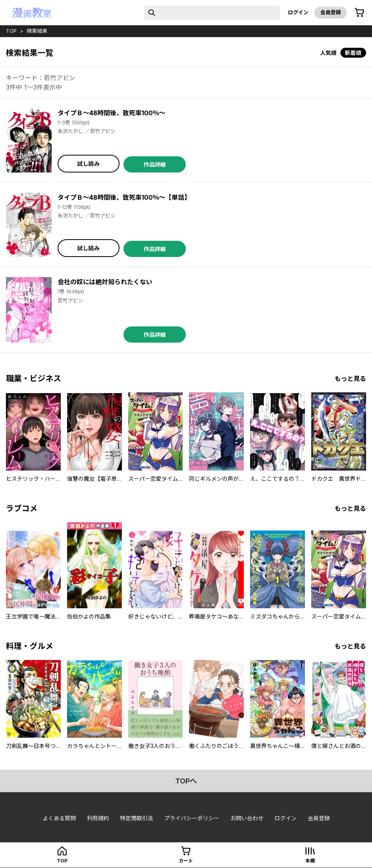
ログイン (298, 12)
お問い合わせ (247, 818)
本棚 (310, 861)
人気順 (328, 53)
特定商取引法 (136, 818)
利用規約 (98, 818)
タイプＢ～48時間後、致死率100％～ (111, 113)
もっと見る (350, 379)
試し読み (88, 164)
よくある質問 (59, 818)
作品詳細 (155, 164)
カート (186, 861)
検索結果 (37, 31)
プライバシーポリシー (192, 818)
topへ (186, 781)
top (11, 31)
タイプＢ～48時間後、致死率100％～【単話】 (124, 197)
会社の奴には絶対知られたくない (105, 282)
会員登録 (331, 12)
